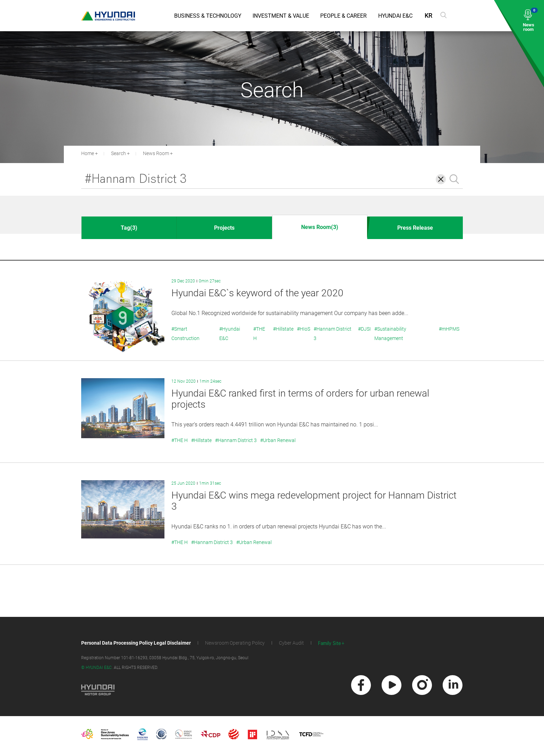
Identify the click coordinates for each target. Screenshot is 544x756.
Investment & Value (281, 16)
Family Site (330, 643)
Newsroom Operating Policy (235, 643)
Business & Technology (208, 16)
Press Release (415, 228)
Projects (224, 228)
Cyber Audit (291, 643)
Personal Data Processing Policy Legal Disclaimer (136, 643)
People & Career (343, 16)
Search (118, 153)
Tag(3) (129, 228)
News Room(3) (320, 227)
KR (428, 15)
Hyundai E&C (395, 16)
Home (88, 153)
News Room (156, 153)
